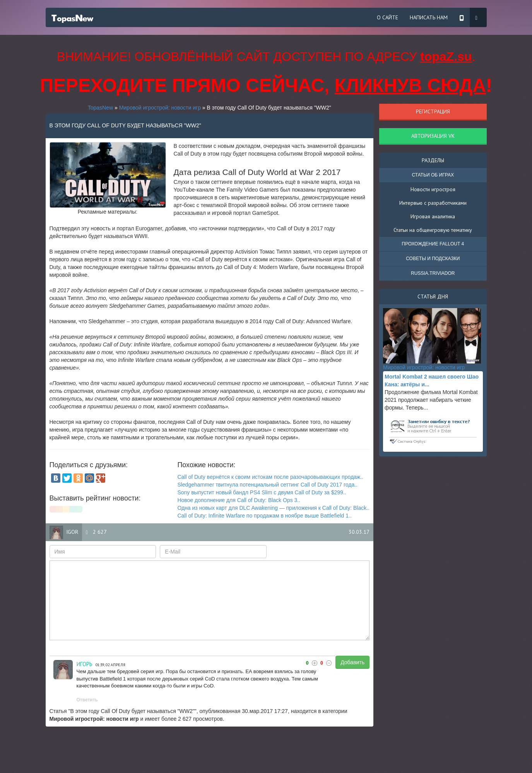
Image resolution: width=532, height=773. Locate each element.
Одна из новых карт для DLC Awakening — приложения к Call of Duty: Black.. (273, 508)
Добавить (352, 662)
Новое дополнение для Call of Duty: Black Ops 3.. (239, 500)
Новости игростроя (433, 189)
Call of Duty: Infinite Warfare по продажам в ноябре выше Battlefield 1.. (264, 516)
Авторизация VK (433, 136)
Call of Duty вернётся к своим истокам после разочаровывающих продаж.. (270, 477)
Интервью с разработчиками (433, 203)
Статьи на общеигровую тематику (433, 230)
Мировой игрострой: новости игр (160, 108)
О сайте (387, 17)
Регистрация (433, 111)
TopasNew (100, 108)
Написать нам (429, 17)
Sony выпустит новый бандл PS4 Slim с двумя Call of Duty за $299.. (262, 492)
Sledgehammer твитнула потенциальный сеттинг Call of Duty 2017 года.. (267, 485)
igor (72, 532)
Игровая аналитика (433, 216)
